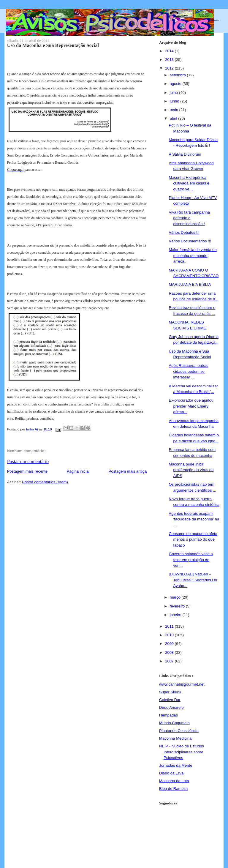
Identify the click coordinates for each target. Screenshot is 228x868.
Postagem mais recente (27, 471)
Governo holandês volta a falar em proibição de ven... (191, 560)
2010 (170, 635)
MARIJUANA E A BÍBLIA (190, 284)
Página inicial (78, 471)
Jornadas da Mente (176, 765)
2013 (170, 60)
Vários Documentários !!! (190, 241)
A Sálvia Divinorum (185, 154)
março (176, 597)
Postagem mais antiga (128, 471)
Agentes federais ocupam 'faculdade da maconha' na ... (194, 519)
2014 (170, 51)
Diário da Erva (171, 773)
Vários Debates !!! (184, 232)
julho (174, 93)
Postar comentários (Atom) (45, 482)
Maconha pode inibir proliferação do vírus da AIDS (191, 470)
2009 (170, 644)
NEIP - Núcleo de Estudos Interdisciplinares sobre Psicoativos (182, 752)
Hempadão (169, 715)
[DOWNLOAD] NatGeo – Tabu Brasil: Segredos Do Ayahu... (193, 580)
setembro (178, 75)
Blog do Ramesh (173, 789)
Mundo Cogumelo (174, 723)
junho (175, 101)
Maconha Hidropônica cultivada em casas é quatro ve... (189, 183)
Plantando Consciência (179, 731)
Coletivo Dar (170, 700)
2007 (170, 661)
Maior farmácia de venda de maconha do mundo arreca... (193, 255)
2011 (170, 626)
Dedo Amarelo (171, 707)
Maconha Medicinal (176, 738)
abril (174, 118)
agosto (176, 84)
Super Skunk (170, 692)
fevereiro (178, 606)
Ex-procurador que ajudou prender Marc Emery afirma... (191, 406)
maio (175, 110)
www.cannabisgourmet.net (182, 684)
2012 (170, 68)
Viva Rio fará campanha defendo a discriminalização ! (190, 218)
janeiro (176, 615)
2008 (170, 652)
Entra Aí (33, 430)
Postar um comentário (28, 461)
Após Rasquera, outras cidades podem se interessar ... (189, 371)
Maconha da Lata (174, 781)
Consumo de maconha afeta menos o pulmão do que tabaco (193, 539)
